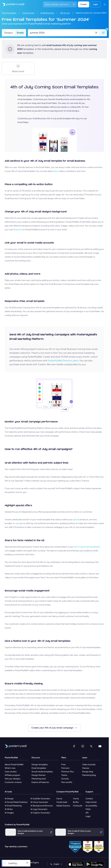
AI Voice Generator (39, 802)
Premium (65, 768)
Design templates (40, 765)
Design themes (39, 775)
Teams (64, 775)
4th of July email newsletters (87, 547)
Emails (20, 33)
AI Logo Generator (39, 809)
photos (55, 171)
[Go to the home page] (12, 4)
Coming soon (28, 13)
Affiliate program (12, 775)
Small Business (47, 13)
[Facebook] (74, 746)
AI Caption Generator (40, 813)
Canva (59, 799)
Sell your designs (13, 779)
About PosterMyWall (14, 765)
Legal (88, 816)
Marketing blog (89, 775)
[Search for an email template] (62, 33)
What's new (10, 768)
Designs (8, 33)
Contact (89, 799)
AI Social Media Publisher (16, 802)
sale (17, 523)
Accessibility (91, 806)
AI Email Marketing (13, 806)
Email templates (9, 13)
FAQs (88, 809)
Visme (76, 799)
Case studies (11, 772)
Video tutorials (89, 765)
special (76, 520)
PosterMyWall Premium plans (63, 361)
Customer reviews (13, 782)
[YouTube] (100, 746)
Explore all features (40, 782)
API (87, 813)
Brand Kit (18, 230)
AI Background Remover (42, 806)
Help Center (91, 802)
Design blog (88, 772)
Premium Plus (68, 772)
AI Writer (9, 809)
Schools (65, 779)
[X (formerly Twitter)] (91, 746)
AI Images (9, 813)
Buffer (76, 802)
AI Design (9, 799)
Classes (86, 768)
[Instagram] (83, 746)
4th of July (65, 13)
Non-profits (67, 782)
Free (63, 765)
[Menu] (105, 4)
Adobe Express (63, 806)
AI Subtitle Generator (40, 799)
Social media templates (42, 772)
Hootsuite (78, 806)
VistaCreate (62, 802)
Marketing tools (39, 779)
